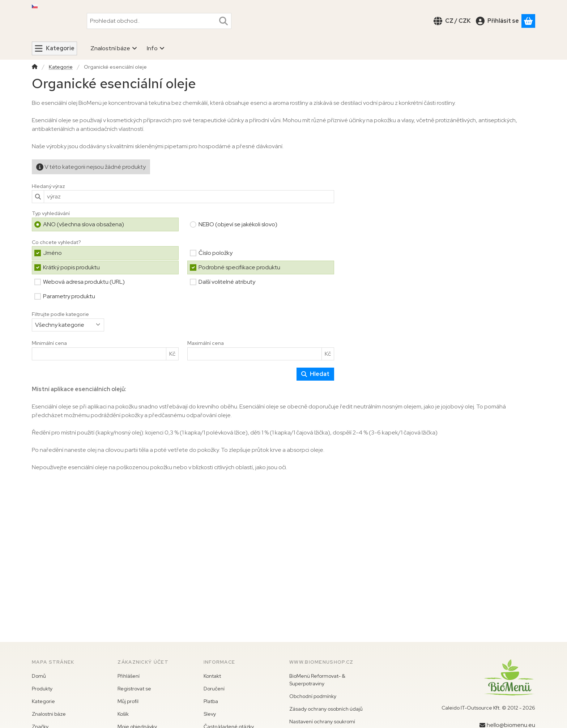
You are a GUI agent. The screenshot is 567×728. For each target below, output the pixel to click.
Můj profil (128, 701)
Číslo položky (216, 253)
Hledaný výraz (48, 186)
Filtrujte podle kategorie (60, 314)
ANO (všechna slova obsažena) (84, 224)
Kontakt (212, 676)
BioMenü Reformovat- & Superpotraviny (317, 680)
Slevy (210, 714)
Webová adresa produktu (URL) (84, 282)
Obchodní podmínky (313, 696)
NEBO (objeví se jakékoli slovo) (238, 224)
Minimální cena (49, 343)
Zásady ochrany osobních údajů (326, 709)
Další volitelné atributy (227, 282)
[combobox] (159, 21)
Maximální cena (206, 343)
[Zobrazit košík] (528, 21)
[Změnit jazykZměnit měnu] (452, 21)
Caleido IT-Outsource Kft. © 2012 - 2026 (488, 708)
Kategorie (61, 67)
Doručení (214, 689)
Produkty (42, 689)
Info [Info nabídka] (156, 48)
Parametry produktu (69, 296)
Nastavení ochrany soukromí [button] (322, 721)
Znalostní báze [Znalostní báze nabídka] (114, 48)
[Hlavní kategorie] (35, 67)
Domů (39, 676)
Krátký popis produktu (71, 267)
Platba (211, 701)
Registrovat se (134, 689)
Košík (123, 714)
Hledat (315, 374)
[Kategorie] (54, 48)
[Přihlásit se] (497, 21)
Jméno (52, 253)
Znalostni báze (49, 714)
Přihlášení (129, 676)
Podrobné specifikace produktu (239, 267)
